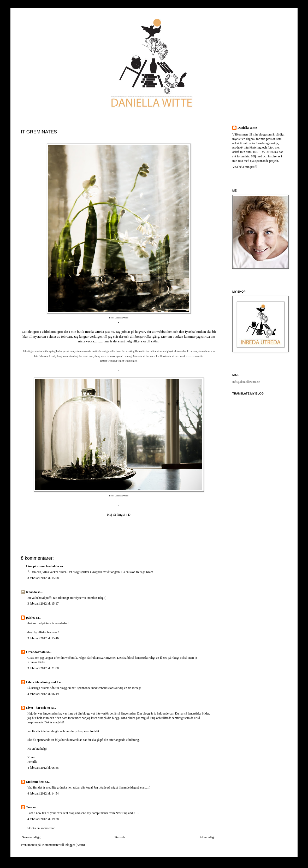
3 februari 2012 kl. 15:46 (43, 638)
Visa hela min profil (245, 167)
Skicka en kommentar (41, 828)
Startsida (120, 837)
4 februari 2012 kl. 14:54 (43, 793)
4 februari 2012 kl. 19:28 (43, 819)
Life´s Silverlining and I (42, 682)
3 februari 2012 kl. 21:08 (43, 668)
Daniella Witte (247, 128)
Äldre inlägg (208, 837)
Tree (29, 807)
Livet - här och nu (38, 708)
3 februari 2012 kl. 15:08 (43, 578)
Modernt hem (35, 782)
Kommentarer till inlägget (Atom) (64, 845)
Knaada (31, 592)
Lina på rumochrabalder (43, 566)
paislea (31, 618)
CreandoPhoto (36, 652)
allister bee (45, 632)
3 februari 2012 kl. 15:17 (43, 604)
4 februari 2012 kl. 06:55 (43, 768)
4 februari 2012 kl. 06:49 (43, 694)
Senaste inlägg (31, 837)
